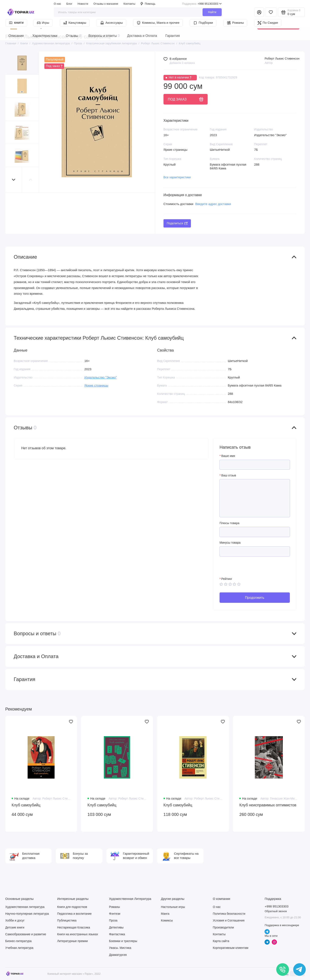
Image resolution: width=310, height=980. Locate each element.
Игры (43, 23)
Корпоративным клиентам (230, 948)
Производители (223, 927)
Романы (235, 23)
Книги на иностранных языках (77, 934)
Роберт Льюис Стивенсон (282, 59)
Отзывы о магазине (106, 4)
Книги (16, 23)
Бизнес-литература (18, 941)
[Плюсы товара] (255, 532)
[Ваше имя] (255, 465)
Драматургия (118, 955)
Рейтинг (227, 579)
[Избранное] (271, 12)
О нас (57, 4)
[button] (14, 180)
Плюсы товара (230, 523)
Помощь (148, 4)
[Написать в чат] (300, 970)
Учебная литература (19, 948)
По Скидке (268, 23)
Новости (83, 4)
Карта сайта (221, 941)
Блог (69, 4)
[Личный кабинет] (259, 12)
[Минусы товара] (255, 551)
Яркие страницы (96, 385)
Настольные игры (173, 907)
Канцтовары (75, 23)
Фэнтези (115, 914)
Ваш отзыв (229, 475)
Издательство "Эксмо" (101, 377)
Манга (165, 914)
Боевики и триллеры (123, 941)
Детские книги (15, 927)
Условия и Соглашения (229, 920)
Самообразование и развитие (26, 934)
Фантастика (117, 934)
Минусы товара (230, 543)
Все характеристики (177, 177)
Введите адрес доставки (213, 204)
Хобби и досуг (15, 920)
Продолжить (255, 598)
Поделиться (177, 223)
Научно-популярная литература (27, 914)
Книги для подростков (72, 907)
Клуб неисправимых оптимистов (268, 805)
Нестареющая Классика (74, 927)
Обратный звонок (276, 911)
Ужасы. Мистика (120, 948)
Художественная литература (25, 907)
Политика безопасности (229, 914)
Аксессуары (111, 23)
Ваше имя (228, 456)
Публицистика (67, 920)
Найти (212, 12)
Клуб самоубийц (26, 805)
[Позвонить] (283, 970)
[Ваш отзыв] (255, 498)
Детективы (116, 927)
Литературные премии (72, 941)
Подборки (203, 23)
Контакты (129, 4)
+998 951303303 (202, 4)
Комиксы (167, 920)
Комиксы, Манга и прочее (158, 23)
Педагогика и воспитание (74, 914)
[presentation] (252, 569)
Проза (113, 920)
